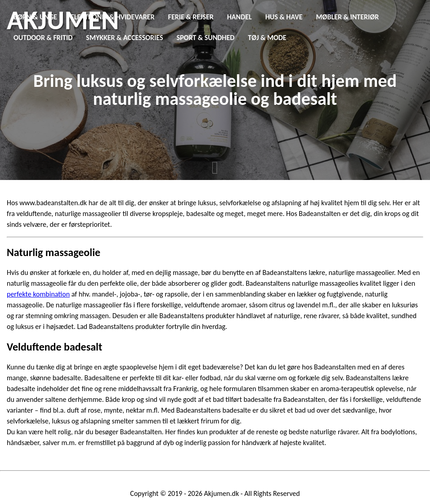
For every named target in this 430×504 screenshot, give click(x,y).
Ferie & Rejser (191, 17)
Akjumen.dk (222, 493)
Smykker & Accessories (124, 38)
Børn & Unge (35, 17)
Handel (240, 17)
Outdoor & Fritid (43, 38)
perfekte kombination (38, 294)
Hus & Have (284, 17)
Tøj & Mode (267, 38)
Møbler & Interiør (348, 17)
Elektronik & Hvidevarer (113, 17)
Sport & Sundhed (206, 38)
